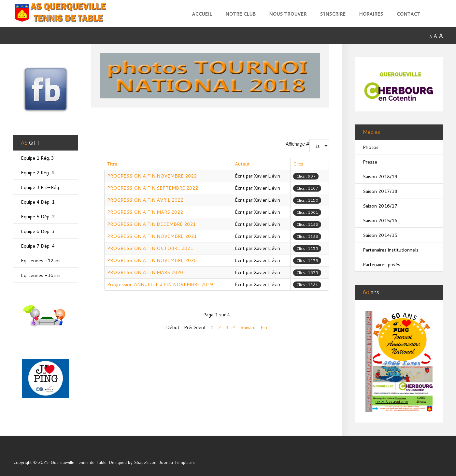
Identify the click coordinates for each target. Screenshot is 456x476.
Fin (264, 327)
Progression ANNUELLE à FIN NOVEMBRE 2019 (160, 284)
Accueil (202, 14)
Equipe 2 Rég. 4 (37, 173)
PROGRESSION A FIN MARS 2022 (145, 212)
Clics (298, 164)
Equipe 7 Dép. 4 (38, 246)
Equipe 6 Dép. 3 (38, 231)
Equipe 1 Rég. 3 (37, 158)
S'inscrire (333, 14)
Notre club (241, 14)
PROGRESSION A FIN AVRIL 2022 (145, 200)
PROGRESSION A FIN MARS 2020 (145, 272)
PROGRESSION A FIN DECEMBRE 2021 (151, 224)
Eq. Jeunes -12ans (41, 260)
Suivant (248, 327)
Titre (112, 164)
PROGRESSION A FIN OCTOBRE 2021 (150, 248)
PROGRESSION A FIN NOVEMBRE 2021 (152, 236)
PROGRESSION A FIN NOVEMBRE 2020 (152, 260)
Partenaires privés (382, 264)
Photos (371, 147)
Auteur (242, 164)
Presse (370, 162)
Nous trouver (288, 14)
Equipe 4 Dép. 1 (38, 202)
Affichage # (298, 144)
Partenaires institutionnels (391, 250)
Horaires (371, 14)
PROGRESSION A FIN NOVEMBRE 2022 (152, 176)
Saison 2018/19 (380, 176)
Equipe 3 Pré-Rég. (40, 187)
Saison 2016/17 (380, 206)
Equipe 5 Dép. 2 (38, 216)
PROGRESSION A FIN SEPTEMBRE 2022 (153, 188)
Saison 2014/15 (380, 235)
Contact (408, 14)
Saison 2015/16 (380, 220)
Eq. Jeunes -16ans (41, 275)
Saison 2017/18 (380, 191)
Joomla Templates (177, 462)
